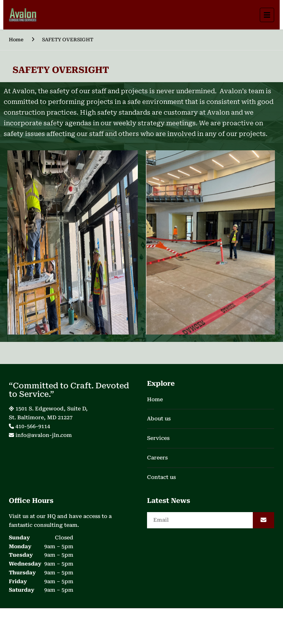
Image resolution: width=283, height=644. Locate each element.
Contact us (161, 477)
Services (158, 438)
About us (159, 419)
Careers (157, 458)
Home (16, 40)
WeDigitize (223, 624)
